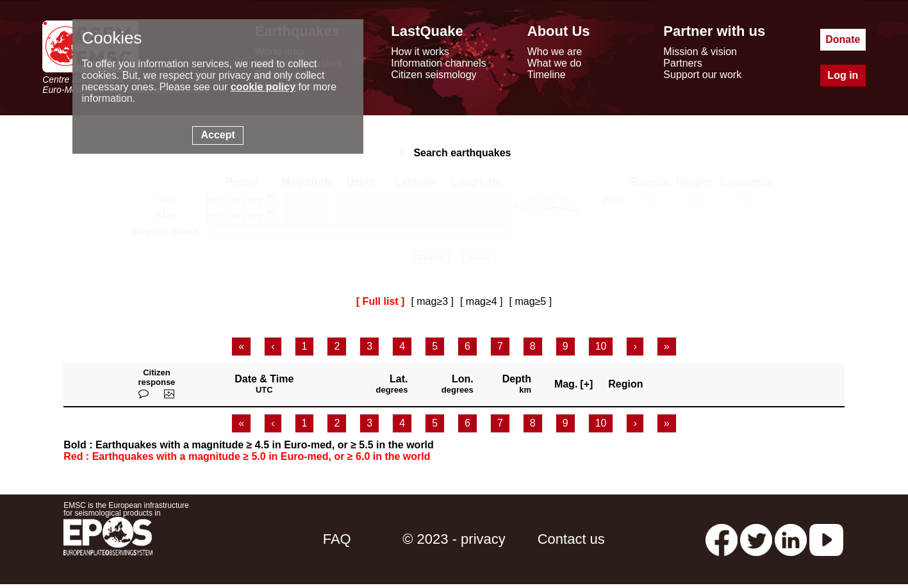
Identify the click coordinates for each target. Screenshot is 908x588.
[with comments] (747, 200)
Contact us (571, 542)
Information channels (439, 63)
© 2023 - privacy (454, 542)
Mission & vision (700, 52)
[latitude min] (415, 201)
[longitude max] (476, 219)
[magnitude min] (307, 201)
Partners (682, 63)
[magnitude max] (307, 219)
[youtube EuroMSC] (826, 542)
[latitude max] (415, 219)
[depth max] (361, 219)
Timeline (547, 75)
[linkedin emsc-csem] (791, 542)
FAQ (337, 542)
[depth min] (361, 201)
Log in (843, 75)
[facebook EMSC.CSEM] (722, 542)
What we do (554, 63)
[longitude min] (476, 201)
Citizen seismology (433, 75)
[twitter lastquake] (756, 542)
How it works (420, 52)
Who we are (555, 52)
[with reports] (650, 200)
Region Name (165, 235)
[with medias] (695, 200)
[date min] (242, 200)
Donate (843, 39)
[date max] (242, 218)
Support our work (702, 75)
